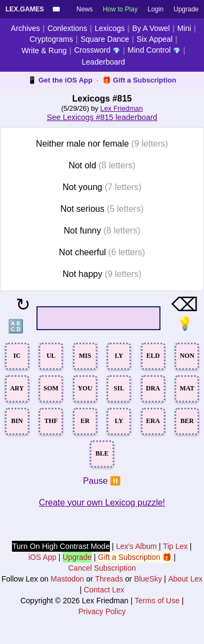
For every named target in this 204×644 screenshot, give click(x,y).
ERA (153, 421)
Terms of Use (157, 601)
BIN (17, 421)
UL (51, 356)
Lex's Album (136, 546)
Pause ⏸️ (102, 481)
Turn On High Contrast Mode (61, 546)
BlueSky (148, 579)
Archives (26, 28)
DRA (153, 388)
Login (155, 9)
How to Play (120, 9)
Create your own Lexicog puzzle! (102, 503)
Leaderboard (103, 62)
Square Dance (105, 39)
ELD (153, 356)
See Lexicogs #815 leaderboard (102, 117)
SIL (119, 388)
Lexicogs (110, 28)
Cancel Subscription (102, 568)
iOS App (42, 557)
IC (17, 356)
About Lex (185, 579)
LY (119, 356)
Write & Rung (44, 50)
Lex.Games (25, 9)
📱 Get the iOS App (60, 80)
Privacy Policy (102, 611)
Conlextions (67, 28)
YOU (85, 388)
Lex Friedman (121, 108)
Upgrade (186, 9)
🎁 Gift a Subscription (139, 80)
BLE (102, 453)
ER (85, 421)
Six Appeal (154, 39)
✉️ (56, 9)
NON (187, 356)
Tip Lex (175, 546)
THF (51, 421)
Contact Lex (104, 590)
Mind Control (154, 50)
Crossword (97, 50)
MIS (85, 356)
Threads (109, 579)
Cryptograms (51, 39)
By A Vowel (151, 28)
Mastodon (67, 579)
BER (187, 421)
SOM (51, 388)
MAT (187, 388)
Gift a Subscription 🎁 (135, 557)
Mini (184, 28)
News (85, 9)
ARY (17, 388)
